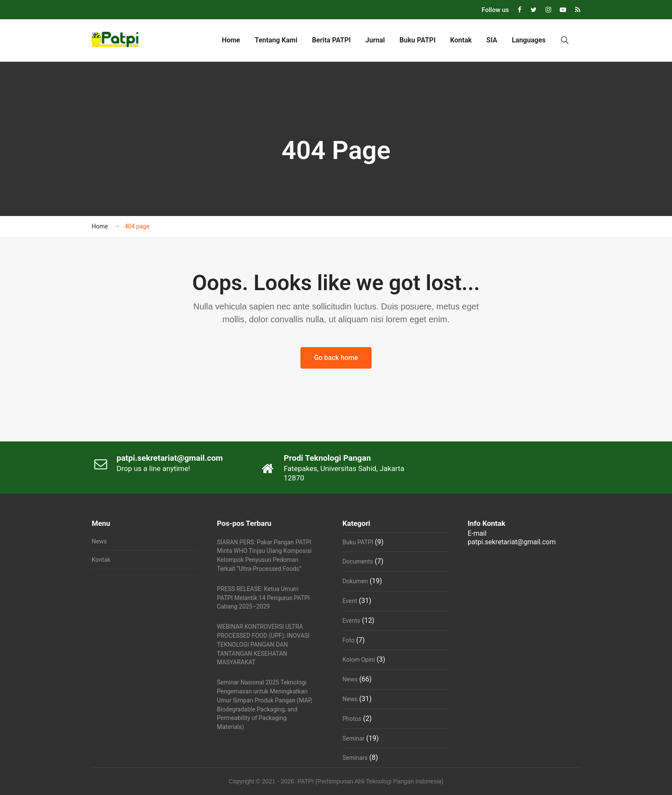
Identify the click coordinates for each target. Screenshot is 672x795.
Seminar (354, 738)
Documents (358, 561)
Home (231, 40)
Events (351, 621)
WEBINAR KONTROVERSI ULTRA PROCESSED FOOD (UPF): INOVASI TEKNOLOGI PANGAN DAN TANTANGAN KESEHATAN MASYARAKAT (263, 644)
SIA (492, 40)
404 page (137, 226)
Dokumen (355, 581)
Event (350, 601)
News (99, 541)
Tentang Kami (276, 40)
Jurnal (375, 40)
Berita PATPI (331, 40)
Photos (352, 719)
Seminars (355, 758)
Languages (529, 40)
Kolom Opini (359, 660)
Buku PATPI (417, 40)
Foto (348, 640)
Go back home (336, 358)
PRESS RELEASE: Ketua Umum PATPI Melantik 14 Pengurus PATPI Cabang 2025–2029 (263, 598)
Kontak (461, 40)
